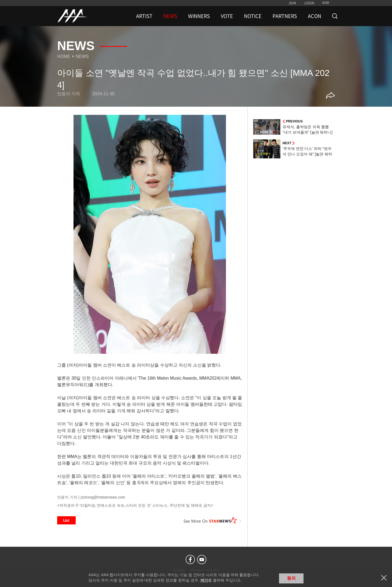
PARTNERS (285, 16)
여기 (204, 580)
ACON (315, 16)
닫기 (384, 578)
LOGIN (309, 3)
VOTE (227, 16)
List (66, 520)
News (82, 56)
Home (64, 56)
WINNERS (199, 16)
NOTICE (253, 16)
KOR (326, 3)
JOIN (292, 3)
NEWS (170, 16)
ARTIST (144, 16)
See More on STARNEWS (213, 520)
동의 (291, 578)
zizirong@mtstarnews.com (103, 497)
